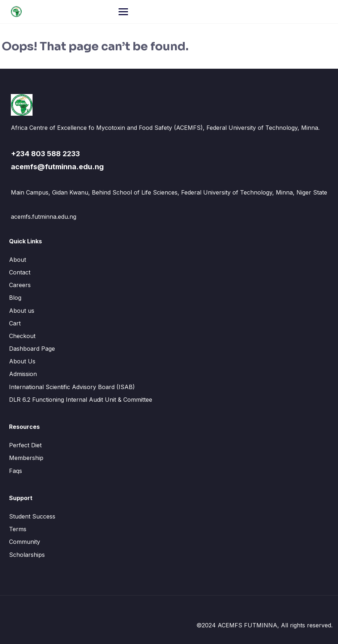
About (18, 260)
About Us (22, 361)
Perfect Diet (25, 445)
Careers (20, 285)
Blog (15, 298)
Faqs (16, 471)
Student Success (32, 516)
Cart (15, 323)
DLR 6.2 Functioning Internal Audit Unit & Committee (81, 400)
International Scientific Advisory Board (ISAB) (72, 387)
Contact (20, 272)
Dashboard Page (32, 349)
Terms (18, 529)
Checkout (22, 336)
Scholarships (27, 555)
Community (25, 542)
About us (22, 311)
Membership (26, 458)
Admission (23, 374)
